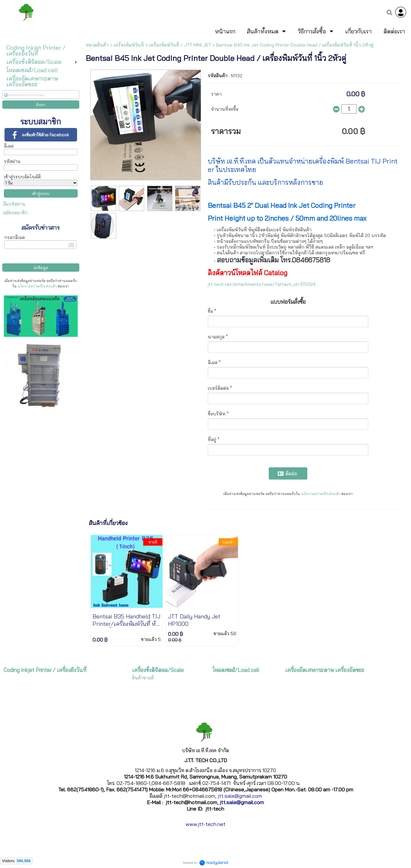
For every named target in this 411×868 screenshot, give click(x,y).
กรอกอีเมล (14, 237)
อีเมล (9, 146)
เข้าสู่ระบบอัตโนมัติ (22, 177)
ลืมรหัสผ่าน (14, 204)
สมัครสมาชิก (15, 213)
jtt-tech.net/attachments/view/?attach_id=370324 (262, 284)
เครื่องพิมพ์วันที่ (129, 45)
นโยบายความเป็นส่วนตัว (37, 286)
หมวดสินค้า (97, 45)
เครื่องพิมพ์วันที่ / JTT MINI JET (180, 45)
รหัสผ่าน (12, 161)
